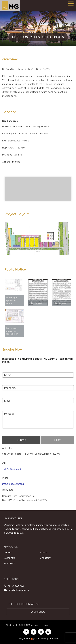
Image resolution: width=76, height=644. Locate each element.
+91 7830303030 (16, 586)
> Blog (44, 553)
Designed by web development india (38, 638)
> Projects (9, 563)
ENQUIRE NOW (38, 612)
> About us (9, 558)
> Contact (45, 558)
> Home (7, 553)
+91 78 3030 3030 (12, 469)
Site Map (10, 625)
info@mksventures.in (13, 484)
